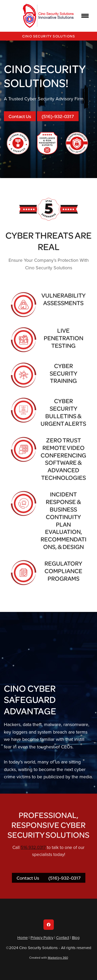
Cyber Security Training (64, 380)
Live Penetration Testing (64, 344)
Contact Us (20, 116)
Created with (49, 958)
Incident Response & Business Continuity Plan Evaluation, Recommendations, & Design (64, 527)
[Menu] (85, 16)
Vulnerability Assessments (64, 305)
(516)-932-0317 (58, 116)
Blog (76, 937)
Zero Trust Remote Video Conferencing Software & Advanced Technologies (63, 465)
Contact (63, 937)
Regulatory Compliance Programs (63, 577)
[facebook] (49, 925)
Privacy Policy (42, 937)
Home (23, 937)
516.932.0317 (33, 854)
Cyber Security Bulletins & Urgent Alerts (63, 418)
